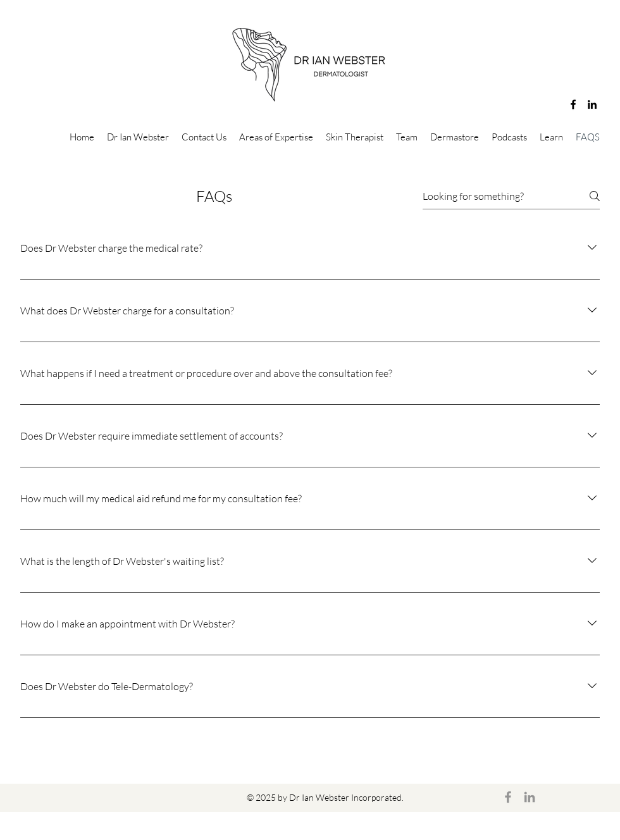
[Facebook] (573, 104)
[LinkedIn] (592, 104)
